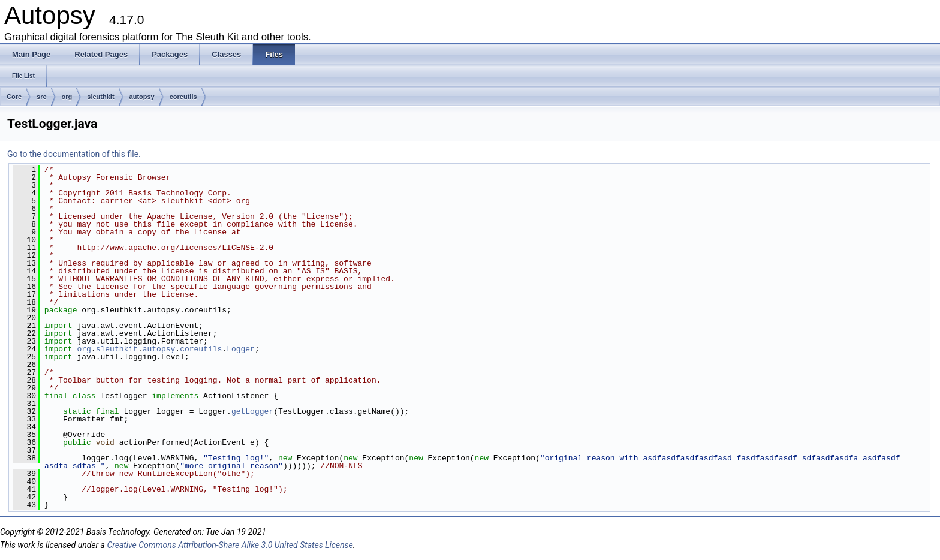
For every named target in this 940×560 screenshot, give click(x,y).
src (42, 97)
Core (14, 97)
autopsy (142, 97)
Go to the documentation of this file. (74, 154)
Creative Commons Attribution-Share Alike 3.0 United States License (230, 545)
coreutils (183, 97)
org (67, 97)
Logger (241, 349)
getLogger (252, 411)
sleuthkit (100, 97)
